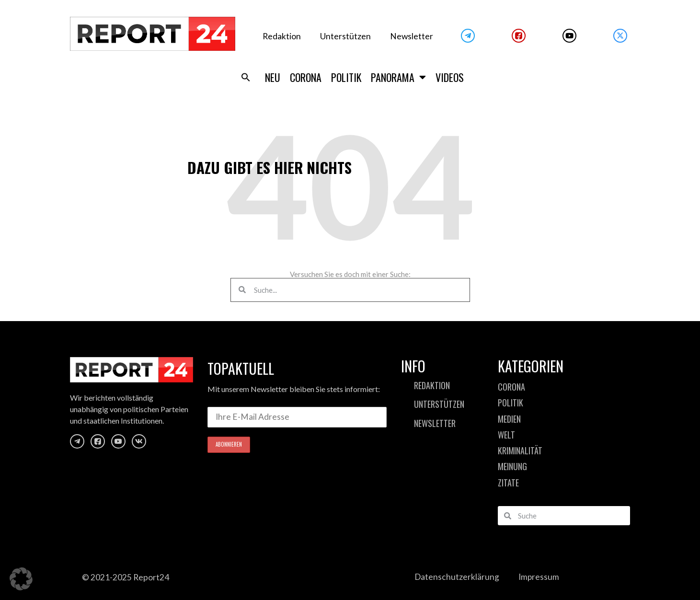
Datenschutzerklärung (457, 577)
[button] (246, 77)
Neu (273, 77)
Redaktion (282, 36)
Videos (450, 77)
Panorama (398, 77)
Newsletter (412, 36)
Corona (306, 77)
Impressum (539, 577)
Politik (346, 77)
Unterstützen (345, 36)
